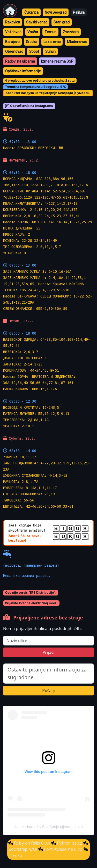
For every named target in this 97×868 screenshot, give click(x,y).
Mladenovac (77, 42)
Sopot (34, 52)
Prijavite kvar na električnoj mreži (31, 603)
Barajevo (12, 42)
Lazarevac (52, 42)
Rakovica (13, 22)
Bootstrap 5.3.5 (23, 849)
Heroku (15, 856)
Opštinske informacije (23, 71)
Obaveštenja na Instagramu (29, 106)
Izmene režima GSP (57, 61)
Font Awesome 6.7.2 (63, 849)
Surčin (50, 52)
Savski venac (37, 22)
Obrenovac (14, 52)
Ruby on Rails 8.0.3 (32, 843)
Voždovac (13, 32)
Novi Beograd (56, 12)
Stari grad (62, 22)
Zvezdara (71, 32)
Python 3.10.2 (69, 843)
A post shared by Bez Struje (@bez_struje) (48, 827)
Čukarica (31, 12)
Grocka (32, 42)
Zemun (50, 32)
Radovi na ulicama (20, 61)
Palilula (79, 12)
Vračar (33, 32)
